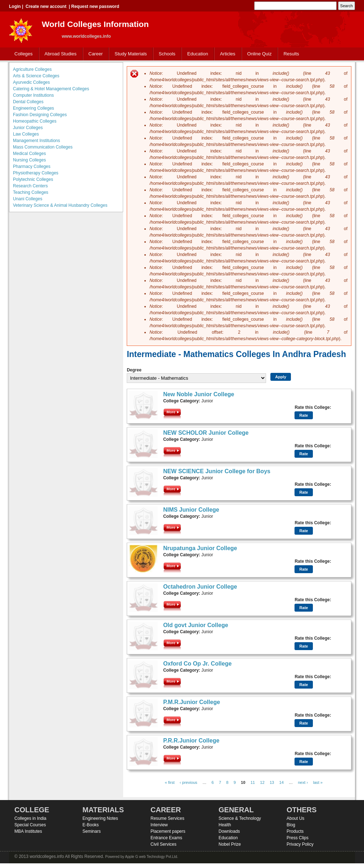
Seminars (92, 831)
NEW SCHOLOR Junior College (206, 433)
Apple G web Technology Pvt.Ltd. (151, 857)
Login (15, 6)
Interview (159, 825)
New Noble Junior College (199, 394)
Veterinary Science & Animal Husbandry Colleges (60, 205)
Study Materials (129, 54)
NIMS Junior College (191, 510)
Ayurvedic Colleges (32, 82)
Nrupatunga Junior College (200, 548)
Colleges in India (30, 818)
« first (170, 782)
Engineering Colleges (33, 108)
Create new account (46, 6)
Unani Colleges (28, 199)
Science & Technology (240, 818)
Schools (166, 54)
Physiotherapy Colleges (36, 173)
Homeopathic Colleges (35, 121)
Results (291, 54)
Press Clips (298, 838)
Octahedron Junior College (200, 587)
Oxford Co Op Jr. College (197, 664)
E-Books (91, 825)
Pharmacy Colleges (32, 166)
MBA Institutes (28, 831)
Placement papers (168, 831)
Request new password (95, 6)
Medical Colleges (29, 154)
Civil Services (163, 844)
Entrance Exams (166, 838)
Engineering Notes (100, 818)
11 (253, 782)
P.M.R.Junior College (192, 702)
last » (318, 782)
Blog (291, 825)
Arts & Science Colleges (36, 76)
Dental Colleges (28, 102)
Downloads (229, 831)
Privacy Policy (300, 844)
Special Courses (30, 825)
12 (262, 782)
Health (225, 825)
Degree (134, 370)
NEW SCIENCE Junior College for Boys (217, 471)
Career (94, 54)
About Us (295, 818)
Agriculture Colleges (32, 69)
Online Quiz (260, 54)
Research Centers (30, 186)
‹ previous (188, 782)
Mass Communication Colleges (43, 147)
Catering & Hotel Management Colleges (51, 89)
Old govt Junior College (196, 625)
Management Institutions (37, 141)
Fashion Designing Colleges (40, 115)
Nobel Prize (230, 844)
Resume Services (167, 818)
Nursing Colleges (29, 160)
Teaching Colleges (31, 192)
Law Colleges (26, 134)
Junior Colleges (28, 128)
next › (303, 782)
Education (196, 54)
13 (272, 782)
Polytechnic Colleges (33, 179)
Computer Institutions (33, 95)
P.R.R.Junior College (191, 741)
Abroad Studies (59, 54)
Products (295, 831)
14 (281, 782)
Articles (228, 54)
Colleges (22, 54)
